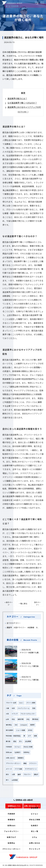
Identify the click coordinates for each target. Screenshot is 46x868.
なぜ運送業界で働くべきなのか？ (22, 103)
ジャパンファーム (24, 708)
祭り (7, 780)
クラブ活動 (18, 769)
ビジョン (18, 747)
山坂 (7, 719)
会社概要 (28, 741)
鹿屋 (25, 763)
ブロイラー (27, 775)
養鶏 (19, 775)
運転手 (36, 775)
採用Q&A (9, 752)
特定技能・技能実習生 (13, 736)
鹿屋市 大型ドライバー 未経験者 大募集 (23, 628)
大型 (7, 714)
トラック (15, 714)
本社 (28, 719)
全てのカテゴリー (14, 623)
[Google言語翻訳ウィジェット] (37, 3)
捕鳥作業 (21, 719)
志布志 (30, 730)
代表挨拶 (9, 747)
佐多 (13, 708)
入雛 (7, 708)
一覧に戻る (23, 604)
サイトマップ (35, 849)
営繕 (35, 736)
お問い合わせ (10, 758)
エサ (29, 736)
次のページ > (37, 604)
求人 (21, 741)
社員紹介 (18, 752)
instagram (24, 725)
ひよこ (21, 703)
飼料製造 (35, 719)
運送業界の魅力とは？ (17, 99)
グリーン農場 (31, 703)
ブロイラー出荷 (11, 703)
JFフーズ (9, 769)
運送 (15, 741)
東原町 (32, 725)
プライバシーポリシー (13, 763)
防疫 (34, 708)
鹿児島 (8, 741)
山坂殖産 (15, 780)
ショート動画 (21, 730)
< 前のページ (9, 604)
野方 (7, 775)
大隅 (13, 775)
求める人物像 (28, 747)
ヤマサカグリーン (31, 769)
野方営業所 (10, 730)
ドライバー (33, 763)
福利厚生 (9, 725)
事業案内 (21, 758)
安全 (13, 719)
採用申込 (26, 752)
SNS (16, 725)
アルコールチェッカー (28, 714)
